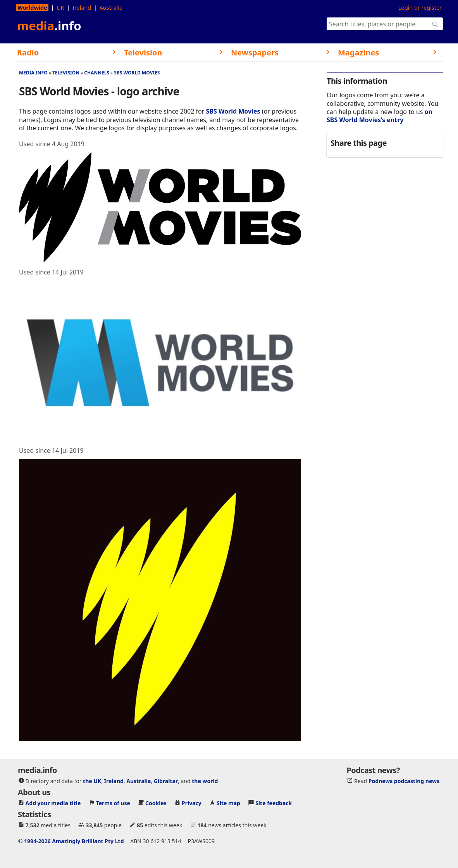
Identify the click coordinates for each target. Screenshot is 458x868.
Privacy (192, 803)
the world (205, 781)
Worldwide (32, 8)
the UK (92, 781)
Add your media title (53, 803)
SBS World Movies (137, 73)
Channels (97, 73)
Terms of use (113, 803)
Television (66, 73)
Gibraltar (166, 781)
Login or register (420, 8)
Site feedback (274, 803)
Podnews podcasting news (404, 781)
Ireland (82, 8)
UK (60, 8)
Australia (111, 8)
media (49, 26)
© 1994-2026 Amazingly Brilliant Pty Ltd (71, 841)
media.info (33, 73)
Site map (228, 803)
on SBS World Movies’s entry (380, 116)
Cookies (156, 803)
